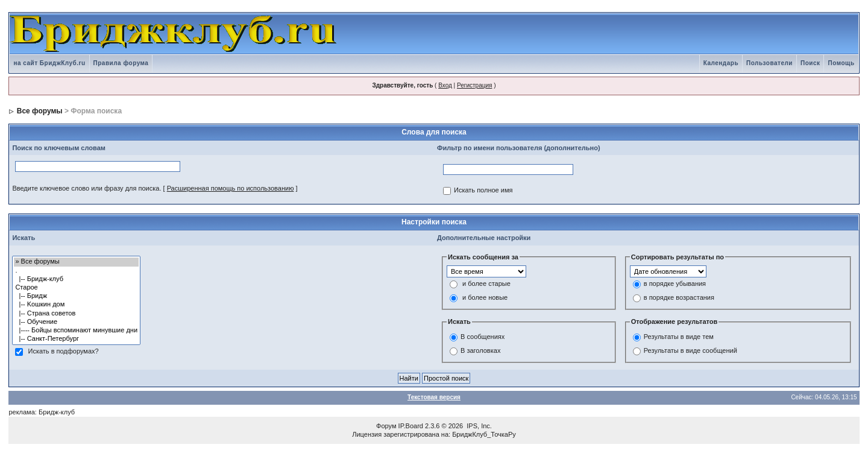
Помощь (841, 63)
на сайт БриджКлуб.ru (49, 63)
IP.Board (411, 426)
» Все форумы (76, 262)
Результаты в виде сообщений (690, 350)
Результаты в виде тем (679, 337)
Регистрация (474, 85)
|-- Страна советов (76, 314)
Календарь (721, 63)
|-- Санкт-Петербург (76, 339)
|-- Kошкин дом (76, 305)
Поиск (810, 63)
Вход (445, 85)
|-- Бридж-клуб (76, 279)
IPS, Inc (478, 426)
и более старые (486, 284)
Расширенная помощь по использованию (231, 188)
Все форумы (40, 111)
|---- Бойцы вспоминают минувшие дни (76, 331)
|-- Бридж (76, 296)
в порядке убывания (675, 284)
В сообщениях (483, 337)
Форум (386, 426)
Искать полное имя (483, 191)
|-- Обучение (76, 322)
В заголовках (480, 350)
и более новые (485, 298)
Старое (76, 288)
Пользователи (769, 63)
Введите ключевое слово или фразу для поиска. (86, 188)
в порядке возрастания (679, 298)
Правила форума (121, 63)
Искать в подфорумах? (63, 352)
